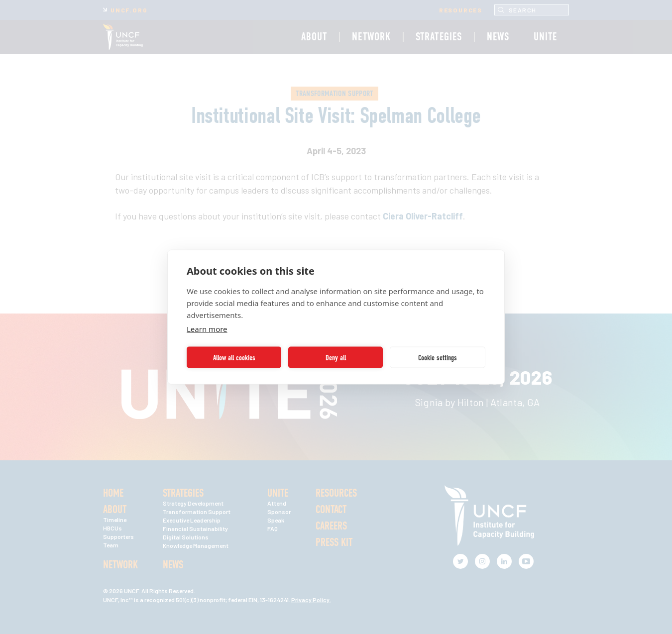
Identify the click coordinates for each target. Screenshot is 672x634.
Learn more (207, 329)
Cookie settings (438, 357)
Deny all (336, 357)
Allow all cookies (234, 357)
